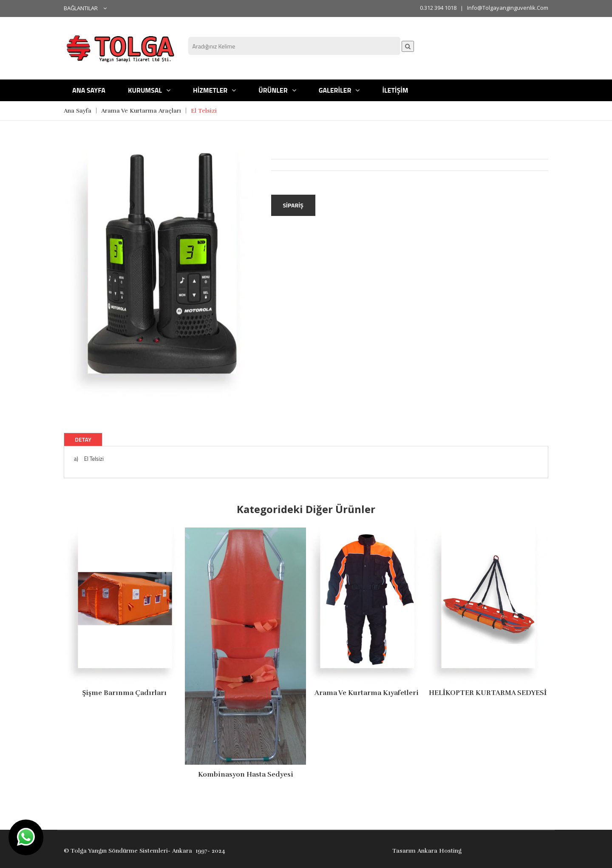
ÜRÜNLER (277, 90)
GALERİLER (339, 90)
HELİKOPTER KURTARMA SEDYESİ (488, 693)
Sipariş (293, 205)
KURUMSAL (149, 90)
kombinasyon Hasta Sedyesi (246, 774)
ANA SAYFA (89, 90)
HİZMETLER (214, 90)
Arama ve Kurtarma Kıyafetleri (367, 693)
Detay (83, 439)
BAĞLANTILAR (85, 8)
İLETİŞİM (395, 90)
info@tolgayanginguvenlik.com (508, 8)
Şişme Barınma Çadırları (124, 693)
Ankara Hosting (439, 851)
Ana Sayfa (78, 111)
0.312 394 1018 (438, 8)
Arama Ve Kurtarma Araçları (141, 111)
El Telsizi (204, 111)
